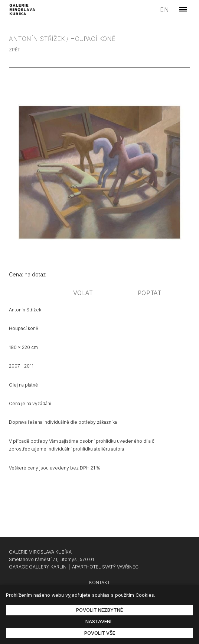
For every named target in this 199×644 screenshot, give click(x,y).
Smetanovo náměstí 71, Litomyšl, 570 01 (51, 559)
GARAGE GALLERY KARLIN (38, 567)
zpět (14, 50)
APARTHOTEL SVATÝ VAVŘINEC (105, 567)
